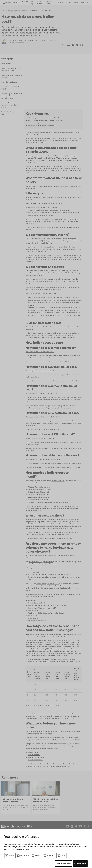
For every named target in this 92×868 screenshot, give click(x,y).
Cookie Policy (24, 849)
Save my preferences (63, 863)
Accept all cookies (80, 863)
